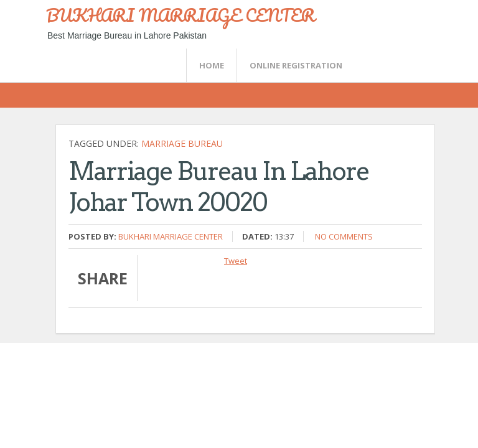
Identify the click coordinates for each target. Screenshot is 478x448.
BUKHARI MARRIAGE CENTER (180, 15)
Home (212, 65)
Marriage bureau (182, 143)
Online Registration (296, 65)
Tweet (236, 261)
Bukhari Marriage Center (171, 236)
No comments (344, 236)
